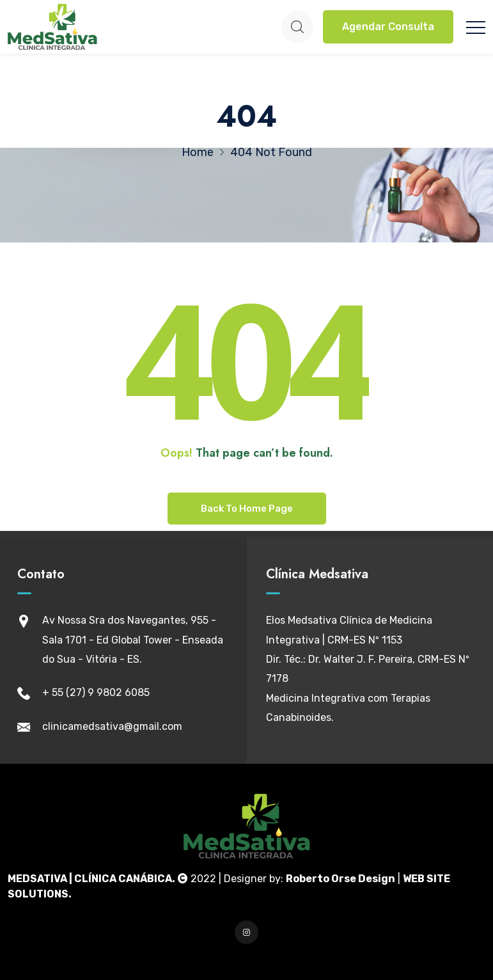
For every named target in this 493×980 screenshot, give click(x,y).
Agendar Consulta (388, 27)
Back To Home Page (247, 509)
